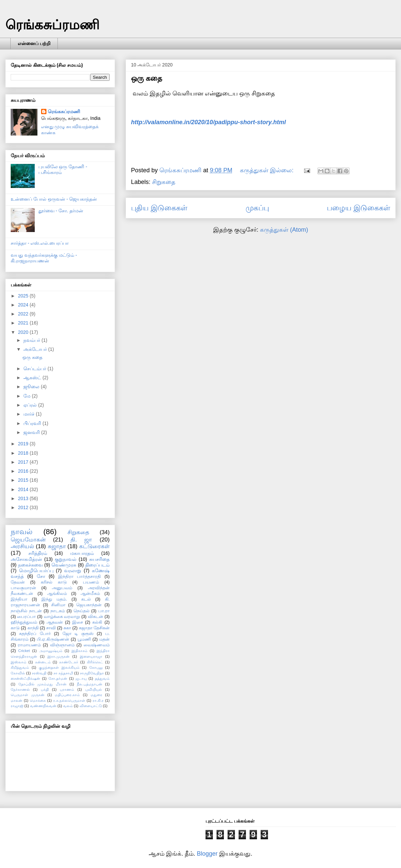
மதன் (104, 639)
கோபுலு (96, 667)
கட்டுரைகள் (94, 546)
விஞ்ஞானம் (62, 645)
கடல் (86, 599)
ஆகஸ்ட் (33, 378)
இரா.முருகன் (58, 656)
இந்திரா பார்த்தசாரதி (80, 577)
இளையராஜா (91, 656)
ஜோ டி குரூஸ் (78, 634)
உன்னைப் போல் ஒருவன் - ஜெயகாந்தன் (54, 199)
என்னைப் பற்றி (34, 43)
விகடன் (96, 617)
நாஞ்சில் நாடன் (26, 611)
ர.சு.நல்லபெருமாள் (69, 700)
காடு (15, 628)
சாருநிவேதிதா (92, 673)
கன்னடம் (43, 662)
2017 (24, 462)
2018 (24, 453)
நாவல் (22, 532)
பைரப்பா (26, 617)
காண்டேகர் (69, 662)
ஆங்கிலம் (57, 594)
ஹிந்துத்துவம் (24, 622)
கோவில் (18, 673)
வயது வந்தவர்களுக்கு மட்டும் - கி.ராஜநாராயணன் (44, 258)
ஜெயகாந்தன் (89, 605)
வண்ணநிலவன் (43, 706)
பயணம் (91, 582)
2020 (24, 332)
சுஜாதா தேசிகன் (94, 628)
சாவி (51, 628)
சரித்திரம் (38, 553)
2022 (24, 314)
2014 (24, 489)
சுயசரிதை (99, 559)
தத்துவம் (102, 678)
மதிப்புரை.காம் (67, 695)
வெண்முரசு (64, 565)
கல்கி (97, 622)
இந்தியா (19, 599)
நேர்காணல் (20, 689)
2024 (24, 305)
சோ (41, 576)
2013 (24, 498)
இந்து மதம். (54, 599)
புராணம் (67, 689)
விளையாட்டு (91, 706)
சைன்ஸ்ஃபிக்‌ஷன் (25, 678)
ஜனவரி (32, 432)
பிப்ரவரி (33, 423)
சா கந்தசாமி (63, 673)
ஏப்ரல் (31, 405)
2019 (24, 444)
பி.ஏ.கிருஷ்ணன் (53, 639)
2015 (24, 480)
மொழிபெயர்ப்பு (36, 571)
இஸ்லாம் (19, 662)
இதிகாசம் (80, 651)
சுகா (67, 628)
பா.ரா (104, 611)
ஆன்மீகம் (90, 594)
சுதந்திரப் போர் (35, 634)
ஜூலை (32, 387)
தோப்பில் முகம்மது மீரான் (43, 684)
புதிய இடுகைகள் (159, 208)
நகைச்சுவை (30, 565)
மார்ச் (30, 414)
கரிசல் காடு (54, 582)
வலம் (68, 706)
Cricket (24, 651)
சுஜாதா (57, 546)
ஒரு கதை (147, 78)
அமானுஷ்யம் (51, 651)
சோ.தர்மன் (58, 678)
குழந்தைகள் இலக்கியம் (59, 667)
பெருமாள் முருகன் (28, 695)
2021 (24, 323)
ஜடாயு (81, 678)
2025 (24, 296)
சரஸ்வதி (39, 673)
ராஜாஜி (17, 706)
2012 (24, 507)
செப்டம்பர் (35, 369)
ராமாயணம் (29, 645)
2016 (24, 471)
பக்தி (45, 689)
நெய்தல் (82, 611)
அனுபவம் (62, 588)
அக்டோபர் (36, 349)
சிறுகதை (164, 182)
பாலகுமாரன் (23, 588)
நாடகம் (58, 611)
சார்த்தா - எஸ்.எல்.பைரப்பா (40, 243)
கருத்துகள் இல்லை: (268, 170)
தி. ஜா (81, 540)
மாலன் (17, 700)
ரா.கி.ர (98, 700)
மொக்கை (38, 700)
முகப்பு (257, 208)
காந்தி (33, 628)
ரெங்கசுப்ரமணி (52, 25)
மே (28, 396)
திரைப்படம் (97, 565)
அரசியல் (22, 546)
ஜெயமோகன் (28, 540)
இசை (78, 622)
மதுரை (96, 695)
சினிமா (58, 605)
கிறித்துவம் (20, 667)
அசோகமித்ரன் (26, 559)
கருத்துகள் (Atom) (284, 230)
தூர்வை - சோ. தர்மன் (61, 211)
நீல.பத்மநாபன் (89, 684)
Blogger (207, 854)
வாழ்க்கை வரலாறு (62, 617)
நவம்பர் (32, 340)
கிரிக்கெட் (95, 662)
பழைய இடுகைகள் (359, 208)
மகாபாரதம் (82, 553)
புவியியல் (94, 689)
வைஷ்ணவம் (97, 645)
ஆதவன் (55, 622)
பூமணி (84, 639)
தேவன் (18, 582)
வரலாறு (73, 571)
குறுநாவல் (66, 559)
